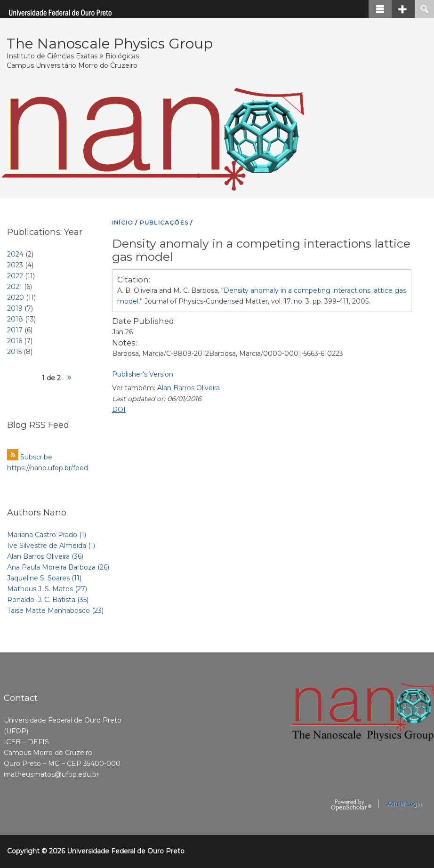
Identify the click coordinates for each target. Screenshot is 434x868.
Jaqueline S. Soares (44, 578)
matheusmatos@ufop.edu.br (51, 774)
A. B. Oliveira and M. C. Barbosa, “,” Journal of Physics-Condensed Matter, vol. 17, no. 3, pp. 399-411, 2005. (262, 296)
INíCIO (123, 222)
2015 (14, 352)
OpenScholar (351, 805)
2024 (15, 254)
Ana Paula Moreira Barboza (58, 567)
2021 (15, 287)
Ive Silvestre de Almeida (51, 546)
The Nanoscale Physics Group (110, 44)
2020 (16, 297)
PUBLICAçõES (164, 222)
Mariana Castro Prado (47, 535)
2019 (15, 308)
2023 (15, 265)
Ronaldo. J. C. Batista (48, 600)
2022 (15, 276)
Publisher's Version (143, 374)
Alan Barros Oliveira (189, 388)
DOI (119, 410)
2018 (15, 319)
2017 (15, 330)
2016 (15, 341)
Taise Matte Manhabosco (55, 611)
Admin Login (405, 804)
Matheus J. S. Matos (47, 589)
